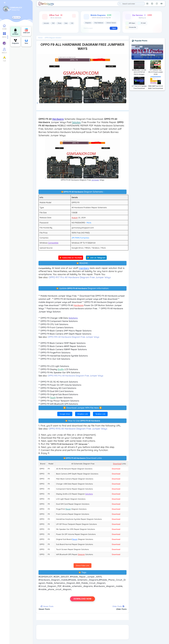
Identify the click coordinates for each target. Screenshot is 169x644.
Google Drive (65, 414)
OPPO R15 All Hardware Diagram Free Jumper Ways (74, 337)
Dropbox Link (83, 414)
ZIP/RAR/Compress (81, 238)
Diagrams (15, 42)
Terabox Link (100, 414)
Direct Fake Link (83, 566)
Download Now (83, 599)
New (26, 42)
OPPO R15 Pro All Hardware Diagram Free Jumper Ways (76, 376)
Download (116, 469)
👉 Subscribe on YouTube (71, 258)
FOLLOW (17, 17)
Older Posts (121, 609)
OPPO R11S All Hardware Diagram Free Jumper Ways (78, 429)
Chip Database (99, 23)
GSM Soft (26, 31)
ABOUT (4, 53)
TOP (4, 61)
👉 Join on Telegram (96, 258)
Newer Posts (44, 609)
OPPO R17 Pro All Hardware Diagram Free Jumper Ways (80, 277)
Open (114, 28)
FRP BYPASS (15, 32)
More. (89, 223)
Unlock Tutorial (111, 23)
